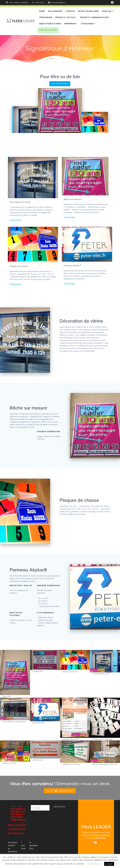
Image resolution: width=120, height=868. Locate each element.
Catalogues (87, 24)
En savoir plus (15, 220)
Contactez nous (48, 30)
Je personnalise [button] (94, 864)
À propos (70, 11)
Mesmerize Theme (103, 835)
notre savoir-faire (88, 11)
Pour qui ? (107, 11)
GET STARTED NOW (60, 84)
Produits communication (94, 17)
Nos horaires (55, 11)
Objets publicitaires (50, 24)
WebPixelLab (101, 838)
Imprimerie (70, 24)
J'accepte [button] (109, 864)
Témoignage (46, 17)
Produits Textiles (65, 17)
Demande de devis (64, 791)
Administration (59, 806)
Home (42, 11)
